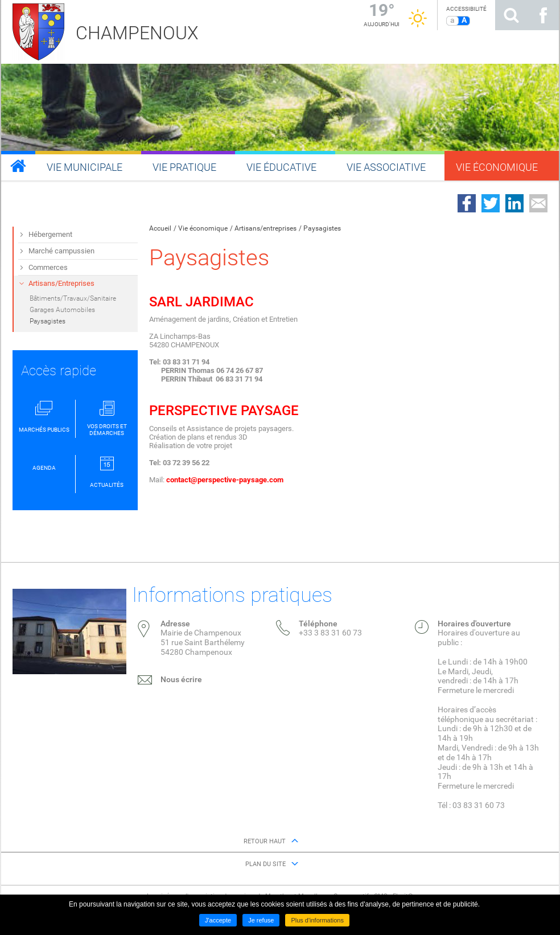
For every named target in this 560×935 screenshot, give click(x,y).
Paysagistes (322, 228)
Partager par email (538, 203)
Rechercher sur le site (511, 15)
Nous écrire (181, 679)
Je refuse (261, 920)
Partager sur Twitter (491, 203)
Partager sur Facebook (467, 203)
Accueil (160, 228)
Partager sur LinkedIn (514, 203)
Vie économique (203, 228)
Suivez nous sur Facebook (543, 15)
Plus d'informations (317, 920)
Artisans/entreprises (265, 228)
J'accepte (218, 920)
